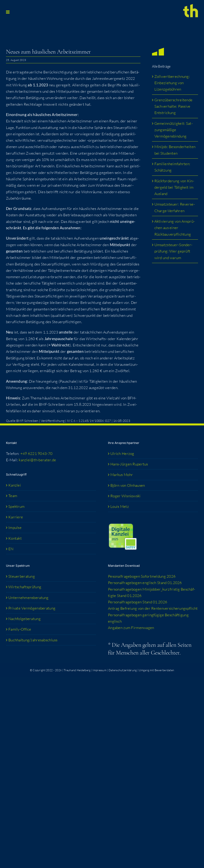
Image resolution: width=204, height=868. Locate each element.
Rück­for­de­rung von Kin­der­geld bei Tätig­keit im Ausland (174, 187)
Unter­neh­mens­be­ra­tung (28, 598)
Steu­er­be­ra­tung (22, 576)
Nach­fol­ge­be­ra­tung (25, 619)
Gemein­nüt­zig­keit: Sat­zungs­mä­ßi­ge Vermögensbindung (174, 130)
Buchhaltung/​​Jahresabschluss (33, 640)
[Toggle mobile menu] (8, 12)
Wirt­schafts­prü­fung (25, 587)
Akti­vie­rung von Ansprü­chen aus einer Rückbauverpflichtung (175, 228)
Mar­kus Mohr (122, 475)
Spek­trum (16, 506)
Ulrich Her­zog (122, 454)
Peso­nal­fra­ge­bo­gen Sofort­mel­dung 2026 (142, 576)
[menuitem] (51, 549)
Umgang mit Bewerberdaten (156, 670)
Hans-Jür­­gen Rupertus (129, 464)
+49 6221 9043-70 (36, 454)
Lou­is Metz (120, 506)
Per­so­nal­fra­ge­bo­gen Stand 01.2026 (138, 602)
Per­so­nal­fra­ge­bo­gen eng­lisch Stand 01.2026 (145, 583)
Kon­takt (15, 538)
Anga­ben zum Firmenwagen (131, 628)
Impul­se (15, 528)
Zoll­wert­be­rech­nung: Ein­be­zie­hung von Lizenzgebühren (172, 83)
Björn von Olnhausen (128, 485)
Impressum (100, 670)
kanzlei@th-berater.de (37, 460)
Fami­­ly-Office (20, 629)
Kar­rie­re (16, 517)
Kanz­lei (15, 485)
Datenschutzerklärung (123, 670)
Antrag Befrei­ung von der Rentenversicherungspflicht (153, 608)
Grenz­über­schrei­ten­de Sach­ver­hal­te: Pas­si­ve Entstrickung (174, 106)
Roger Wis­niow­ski (126, 496)
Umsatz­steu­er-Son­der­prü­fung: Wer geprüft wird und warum (173, 251)
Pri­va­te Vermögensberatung (32, 608)
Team (13, 496)
